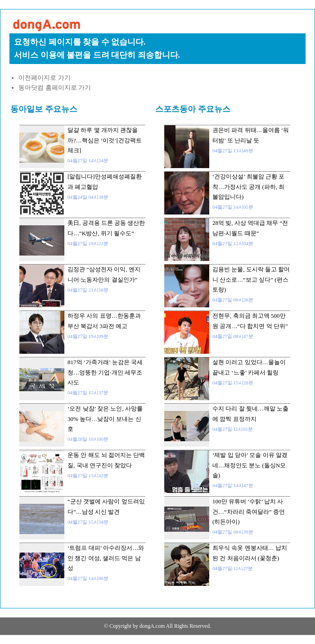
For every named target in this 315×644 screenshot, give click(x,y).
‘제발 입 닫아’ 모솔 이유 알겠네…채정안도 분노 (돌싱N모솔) (250, 465)
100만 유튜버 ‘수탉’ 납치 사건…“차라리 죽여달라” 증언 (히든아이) (249, 512)
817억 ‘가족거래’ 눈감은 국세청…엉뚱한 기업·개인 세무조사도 (105, 372)
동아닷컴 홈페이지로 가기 (55, 88)
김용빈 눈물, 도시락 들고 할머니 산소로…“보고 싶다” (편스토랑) (251, 279)
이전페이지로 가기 (45, 78)
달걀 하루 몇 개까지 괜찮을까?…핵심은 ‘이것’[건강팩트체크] (105, 140)
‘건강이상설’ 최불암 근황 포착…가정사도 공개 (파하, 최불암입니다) (248, 187)
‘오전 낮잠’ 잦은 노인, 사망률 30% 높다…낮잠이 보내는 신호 (105, 419)
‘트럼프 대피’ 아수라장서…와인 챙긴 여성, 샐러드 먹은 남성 (106, 558)
